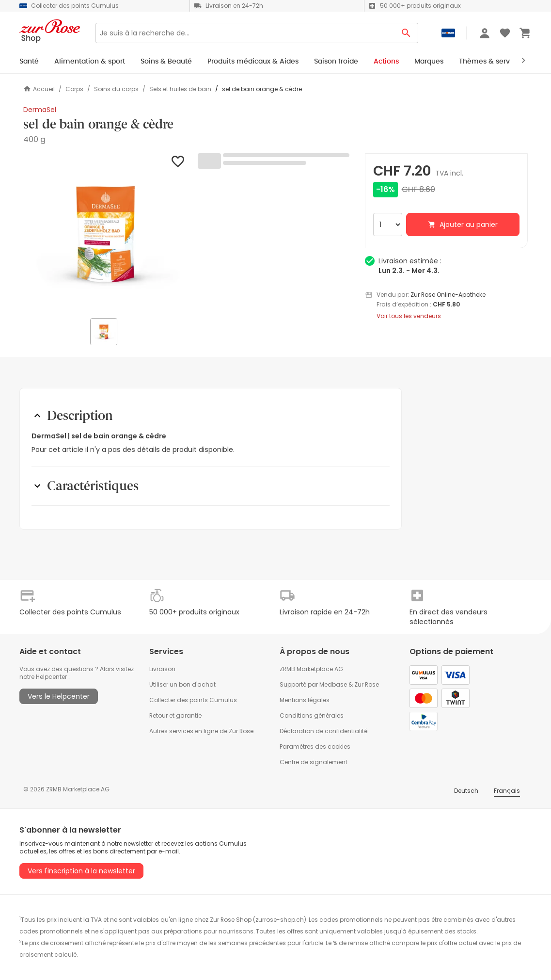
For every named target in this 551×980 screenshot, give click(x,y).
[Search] (245, 33)
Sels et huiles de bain (180, 89)
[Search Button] (406, 33)
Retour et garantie (175, 715)
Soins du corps (116, 89)
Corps (74, 89)
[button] (105, 235)
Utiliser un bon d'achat (182, 684)
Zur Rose (367, 684)
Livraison (162, 669)
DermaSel (40, 110)
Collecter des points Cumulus (193, 700)
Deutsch (466, 791)
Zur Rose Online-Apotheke (448, 295)
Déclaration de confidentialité (323, 731)
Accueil (39, 89)
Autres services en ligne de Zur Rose (201, 731)
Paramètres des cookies (315, 747)
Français (507, 791)
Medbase (333, 684)
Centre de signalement (314, 762)
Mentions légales (305, 700)
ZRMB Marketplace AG (311, 669)
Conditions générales (312, 715)
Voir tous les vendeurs (409, 316)
